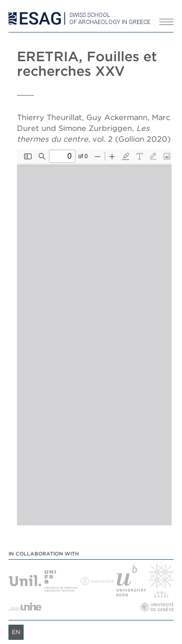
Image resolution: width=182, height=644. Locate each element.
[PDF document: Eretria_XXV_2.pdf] (94, 337)
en (16, 632)
